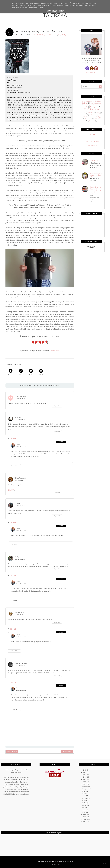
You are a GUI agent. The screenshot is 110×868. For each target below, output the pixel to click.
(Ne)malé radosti (87, 101)
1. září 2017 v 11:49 (20, 419)
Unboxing (97, 119)
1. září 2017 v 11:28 (20, 399)
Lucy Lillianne (19, 613)
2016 (85, 814)
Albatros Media (55, 351)
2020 (85, 777)
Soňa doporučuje (90, 117)
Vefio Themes (69, 861)
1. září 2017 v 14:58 (20, 506)
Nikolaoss (18, 417)
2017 (85, 784)
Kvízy (98, 113)
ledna (84, 812)
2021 (85, 775)
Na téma (84, 115)
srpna (84, 796)
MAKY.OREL (8, 794)
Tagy (99, 117)
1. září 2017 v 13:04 (20, 480)
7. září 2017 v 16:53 (21, 531)
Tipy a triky (88, 119)
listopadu (86, 789)
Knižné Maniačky (20, 397)
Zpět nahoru (55, 864)
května (85, 803)
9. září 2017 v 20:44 (20, 666)
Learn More (52, 11)
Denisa (18, 444)
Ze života (92, 121)
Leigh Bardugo (62, 35)
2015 (85, 817)
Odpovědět (57, 406)
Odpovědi (13, 439)
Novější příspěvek (12, 752)
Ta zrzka (55, 15)
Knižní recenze (53, 35)
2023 (85, 770)
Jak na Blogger (87, 105)
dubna (85, 805)
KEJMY (11, 490)
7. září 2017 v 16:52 (21, 584)
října (84, 791)
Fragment (45, 35)
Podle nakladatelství (92, 141)
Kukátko (91, 113)
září (84, 794)
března (85, 807)
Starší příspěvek (67, 752)
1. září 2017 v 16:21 (20, 615)
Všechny (92, 134)
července (85, 798)
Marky (17, 557)
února (84, 810)
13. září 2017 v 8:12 (21, 690)
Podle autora (92, 138)
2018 (85, 782)
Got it (61, 11)
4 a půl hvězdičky (37, 35)
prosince (85, 786)
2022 (85, 772)
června (85, 801)
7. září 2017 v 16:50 (21, 447)
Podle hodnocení (92, 145)
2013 (85, 822)
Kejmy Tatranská (20, 478)
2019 (85, 779)
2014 (85, 819)
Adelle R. (18, 504)
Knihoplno (94, 107)
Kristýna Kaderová (21, 663)
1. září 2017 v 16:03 (20, 559)
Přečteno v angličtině (95, 115)
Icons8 (27, 794)
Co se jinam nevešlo (96, 103)
